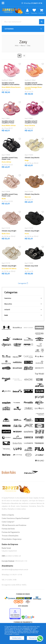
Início (17, 46)
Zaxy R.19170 (6, 228)
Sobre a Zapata (8, 515)
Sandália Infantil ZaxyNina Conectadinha (11, 84)
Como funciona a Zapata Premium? (16, 518)
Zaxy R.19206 (29, 155)
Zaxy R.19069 (29, 263)
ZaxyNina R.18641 (7, 80)
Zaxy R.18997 (6, 118)
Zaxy (29, 46)
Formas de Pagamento (11, 532)
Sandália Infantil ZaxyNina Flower (8, 122)
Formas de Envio (8, 529)
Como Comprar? (8, 522)
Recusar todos (34, 638)
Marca (23, 46)
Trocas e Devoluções (10, 536)
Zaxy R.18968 (6, 155)
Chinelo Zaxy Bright (9, 231)
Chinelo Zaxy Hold (31, 266)
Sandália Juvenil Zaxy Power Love (10, 158)
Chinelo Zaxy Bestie (32, 157)
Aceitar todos (17, 638)
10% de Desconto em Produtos (14, 525)
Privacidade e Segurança (12, 539)
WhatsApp (32, 3)
